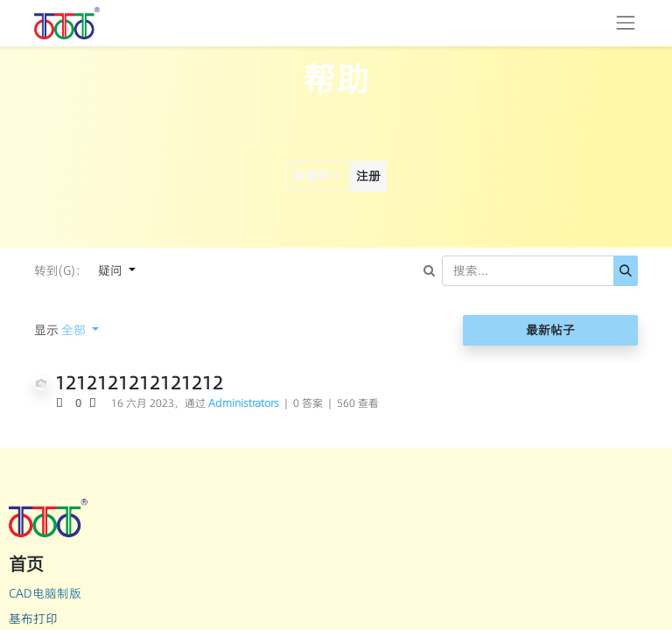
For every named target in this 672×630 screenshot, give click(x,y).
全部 (75, 330)
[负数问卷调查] (95, 404)
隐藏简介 (317, 176)
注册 (368, 176)
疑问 (112, 270)
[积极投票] (65, 404)
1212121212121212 (139, 383)
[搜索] (626, 271)
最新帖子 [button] (550, 330)
